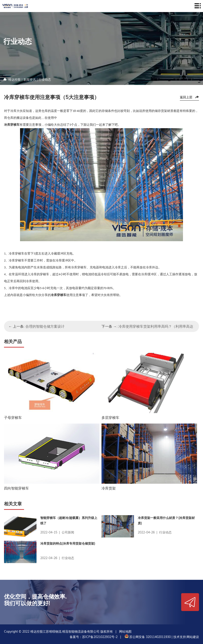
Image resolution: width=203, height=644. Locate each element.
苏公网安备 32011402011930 (147, 637)
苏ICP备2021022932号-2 (100, 637)
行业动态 (45, 80)
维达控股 (14, 80)
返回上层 (186, 97)
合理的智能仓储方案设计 (45, 326)
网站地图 (125, 632)
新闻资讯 (30, 80)
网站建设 (193, 637)
